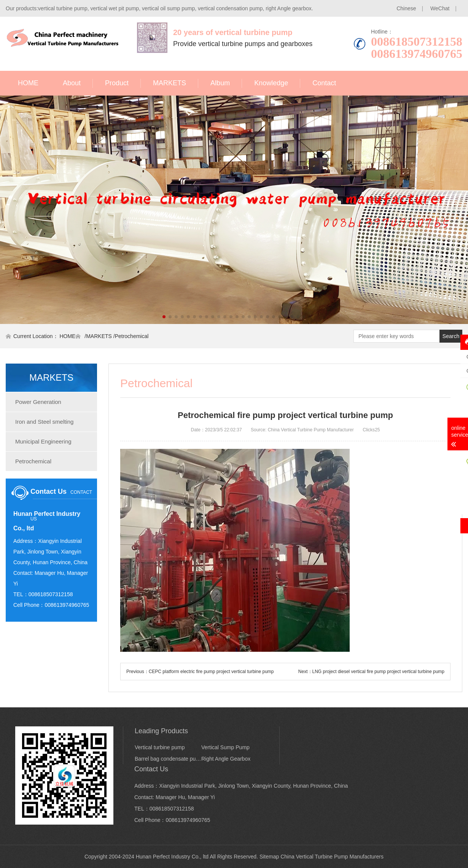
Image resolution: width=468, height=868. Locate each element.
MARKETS (170, 83)
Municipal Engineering (43, 441)
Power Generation (38, 402)
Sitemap (269, 857)
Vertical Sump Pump (225, 747)
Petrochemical (132, 336)
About (72, 83)
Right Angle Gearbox (226, 759)
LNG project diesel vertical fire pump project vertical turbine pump (378, 672)
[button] (164, 317)
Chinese (406, 8)
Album (220, 83)
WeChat (440, 8)
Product (117, 83)
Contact (324, 83)
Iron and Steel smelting (44, 422)
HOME (28, 83)
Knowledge (271, 83)
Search (451, 336)
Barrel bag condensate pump (168, 759)
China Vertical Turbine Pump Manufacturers (332, 857)
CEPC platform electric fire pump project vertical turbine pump (211, 672)
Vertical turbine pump (160, 747)
